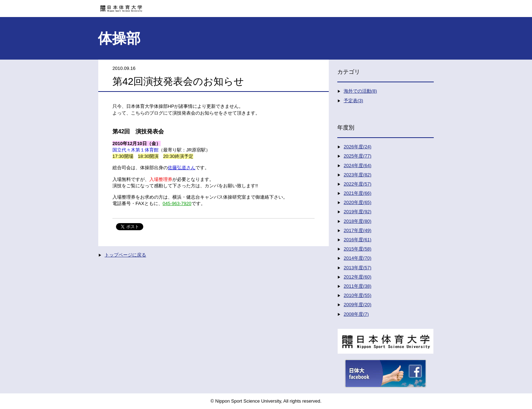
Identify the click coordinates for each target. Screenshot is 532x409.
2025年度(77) (358, 156)
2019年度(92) (358, 212)
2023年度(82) (358, 175)
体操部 (119, 38)
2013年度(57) (358, 268)
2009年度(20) (358, 305)
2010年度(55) (358, 295)
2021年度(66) (358, 193)
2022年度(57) (358, 184)
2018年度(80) (358, 221)
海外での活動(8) (360, 91)
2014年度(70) (358, 258)
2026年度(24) (358, 147)
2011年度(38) (358, 286)
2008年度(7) (356, 314)
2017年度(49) (358, 230)
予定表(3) (353, 101)
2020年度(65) (358, 202)
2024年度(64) (358, 165)
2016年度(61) (358, 240)
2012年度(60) (358, 277)
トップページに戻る (125, 255)
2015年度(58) (358, 249)
